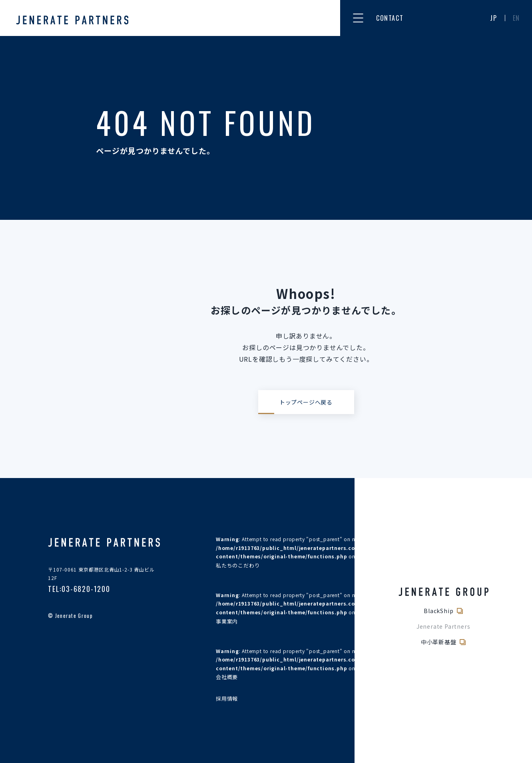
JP (493, 18)
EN (516, 18)
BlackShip (438, 611)
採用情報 (227, 698)
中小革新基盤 (439, 642)
